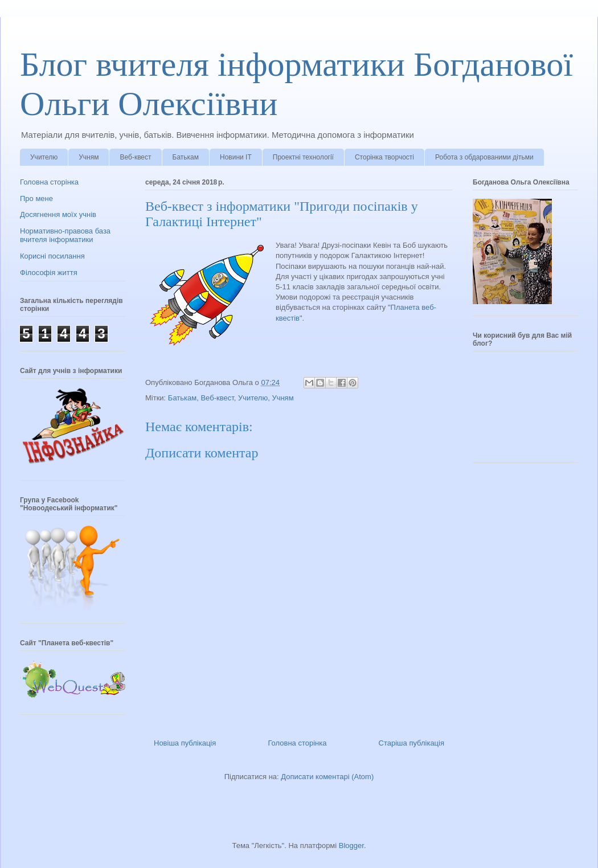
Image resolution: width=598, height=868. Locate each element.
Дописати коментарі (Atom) (327, 777)
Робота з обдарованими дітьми (484, 157)
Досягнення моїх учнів (58, 214)
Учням (89, 157)
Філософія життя (49, 273)
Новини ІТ (236, 157)
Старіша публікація (411, 743)
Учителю (44, 157)
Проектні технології (303, 157)
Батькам (186, 157)
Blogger (351, 846)
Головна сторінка (297, 743)
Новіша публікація (185, 743)
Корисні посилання (52, 256)
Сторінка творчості (384, 157)
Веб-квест (135, 157)
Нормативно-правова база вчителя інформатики (65, 236)
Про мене (36, 198)
